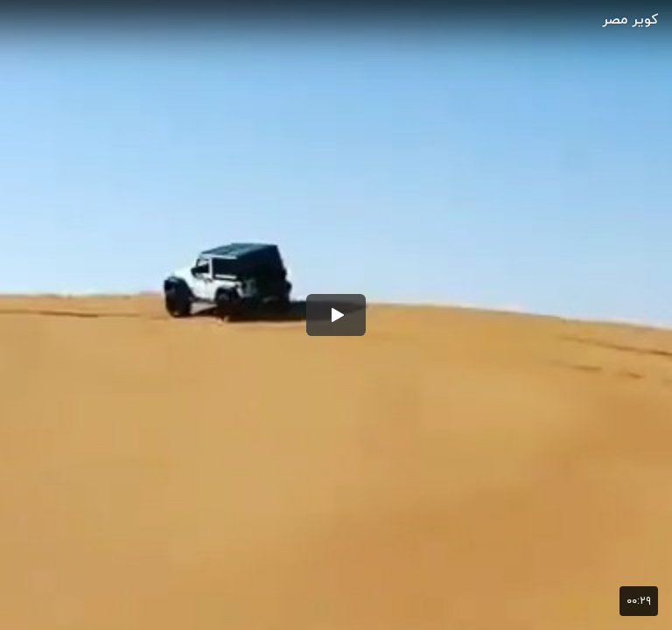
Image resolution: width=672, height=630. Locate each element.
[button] (336, 315)
